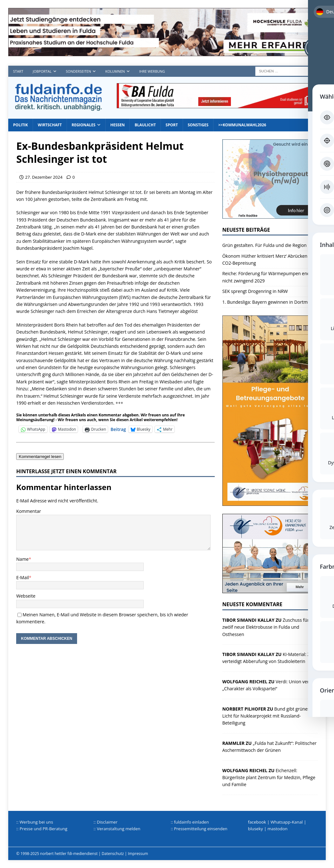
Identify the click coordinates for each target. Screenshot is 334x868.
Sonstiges (198, 125)
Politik (20, 125)
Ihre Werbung (152, 71)
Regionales (84, 125)
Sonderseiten (79, 71)
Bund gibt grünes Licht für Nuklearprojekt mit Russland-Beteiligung (266, 716)
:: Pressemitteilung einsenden (199, 829)
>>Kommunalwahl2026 (242, 125)
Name (22, 559)
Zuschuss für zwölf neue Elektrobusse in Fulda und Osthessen (266, 627)
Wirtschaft (50, 125)
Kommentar (29, 511)
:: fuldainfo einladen (190, 822)
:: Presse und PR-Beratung (42, 829)
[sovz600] (270, 502)
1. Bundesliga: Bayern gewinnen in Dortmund (269, 302)
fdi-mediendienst (83, 854)
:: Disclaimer (106, 822)
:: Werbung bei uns (35, 822)
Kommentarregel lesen (40, 457)
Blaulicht (145, 125)
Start (18, 71)
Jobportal (42, 71)
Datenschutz (113, 854)
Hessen (118, 125)
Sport (172, 125)
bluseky (255, 829)
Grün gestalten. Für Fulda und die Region (265, 245)
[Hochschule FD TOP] (167, 53)
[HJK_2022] (270, 590)
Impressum (138, 854)
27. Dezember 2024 (44, 177)
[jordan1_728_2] (218, 105)
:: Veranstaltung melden (117, 829)
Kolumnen (115, 71)
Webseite (26, 596)
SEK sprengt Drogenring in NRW (255, 291)
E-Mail (23, 577)
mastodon (277, 829)
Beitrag (118, 429)
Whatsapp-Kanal (287, 822)
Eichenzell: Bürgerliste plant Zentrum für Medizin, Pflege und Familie (269, 778)
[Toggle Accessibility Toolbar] (315, 48)
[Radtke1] (270, 215)
